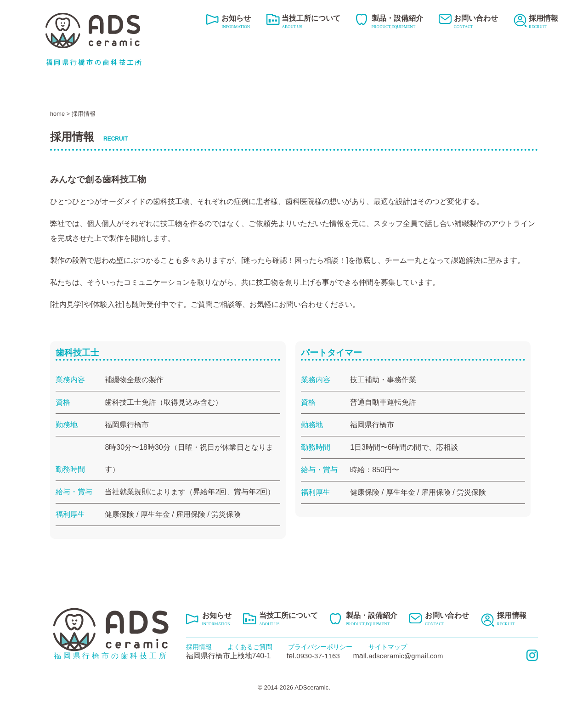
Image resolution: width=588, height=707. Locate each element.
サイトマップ (388, 647)
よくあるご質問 (250, 647)
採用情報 (543, 23)
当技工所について (311, 23)
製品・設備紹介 (397, 23)
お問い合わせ (476, 23)
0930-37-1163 (319, 656)
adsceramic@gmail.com (413, 656)
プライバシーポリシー (320, 647)
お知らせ (236, 23)
